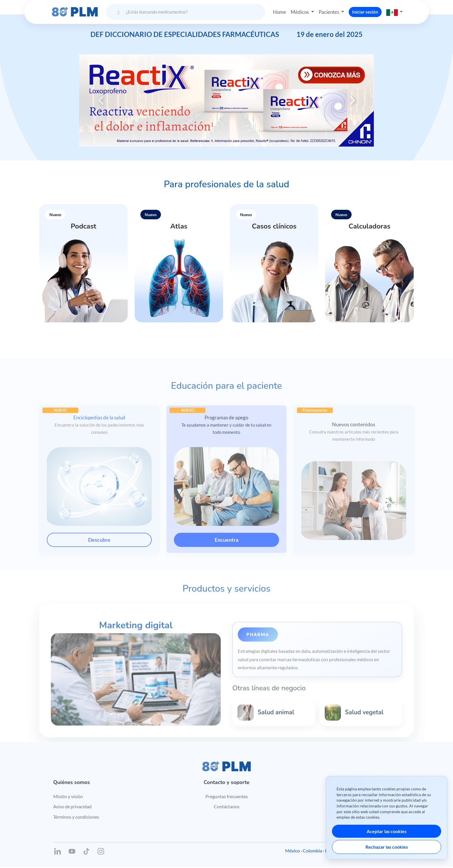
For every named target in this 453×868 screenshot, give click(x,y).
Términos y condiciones (76, 817)
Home (278, 10)
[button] (396, 11)
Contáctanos (227, 807)
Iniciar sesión (367, 10)
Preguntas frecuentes (227, 797)
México (293, 851)
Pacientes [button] (330, 10)
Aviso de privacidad (72, 807)
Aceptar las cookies (387, 831)
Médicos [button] (300, 10)
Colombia (312, 851)
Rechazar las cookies (387, 847)
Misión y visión (68, 797)
